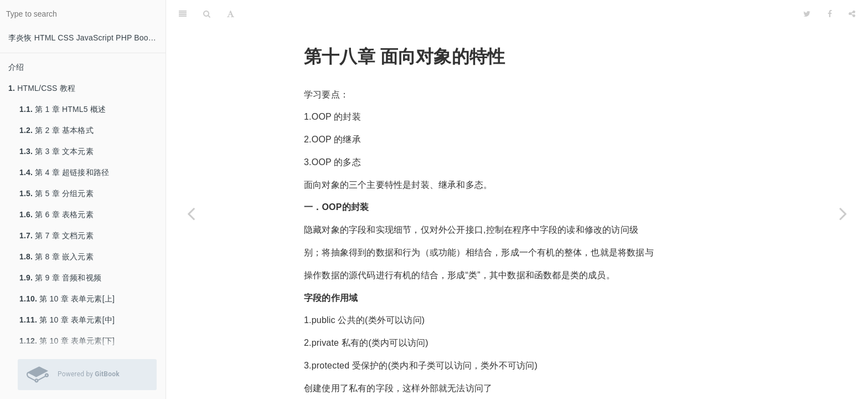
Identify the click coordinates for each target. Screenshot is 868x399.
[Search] (207, 14)
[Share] (852, 14)
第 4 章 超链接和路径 (64, 172)
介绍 (16, 67)
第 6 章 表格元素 (56, 214)
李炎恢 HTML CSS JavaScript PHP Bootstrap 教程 (87, 38)
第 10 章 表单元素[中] (67, 320)
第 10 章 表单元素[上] (67, 299)
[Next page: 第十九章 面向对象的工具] (843, 213)
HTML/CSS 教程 (42, 88)
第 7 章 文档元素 (56, 236)
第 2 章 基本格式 (56, 130)
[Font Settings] (231, 14)
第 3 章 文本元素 (56, 151)
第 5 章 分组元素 (56, 193)
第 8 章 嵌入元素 (56, 257)
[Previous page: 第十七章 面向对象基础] (191, 213)
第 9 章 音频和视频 (60, 278)
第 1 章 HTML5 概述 (63, 109)
